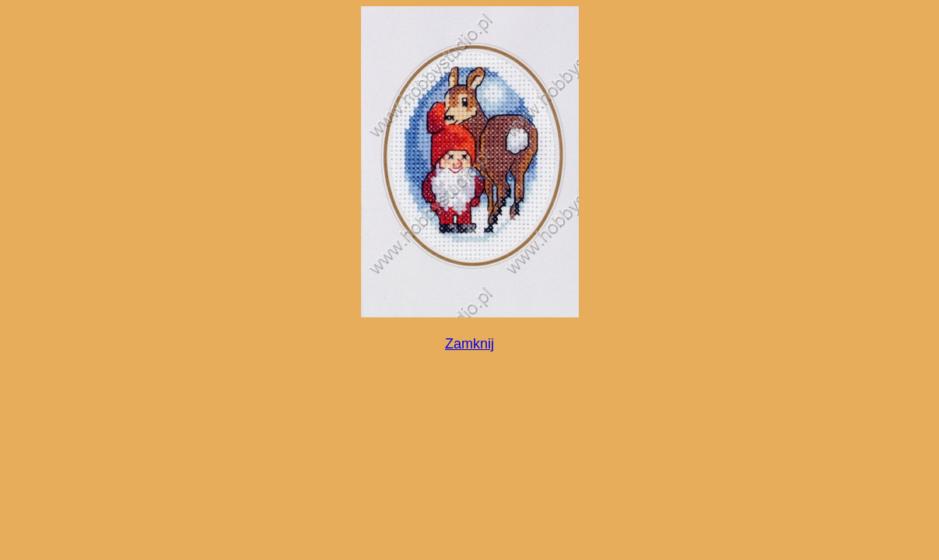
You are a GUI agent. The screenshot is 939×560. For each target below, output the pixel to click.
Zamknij (470, 344)
